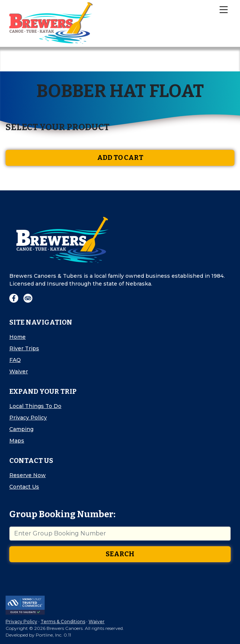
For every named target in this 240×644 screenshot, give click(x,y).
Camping (21, 429)
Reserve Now (28, 475)
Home (17, 337)
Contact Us (24, 487)
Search (120, 554)
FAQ (15, 360)
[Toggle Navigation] (223, 9)
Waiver (19, 371)
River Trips (24, 348)
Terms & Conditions (63, 622)
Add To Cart (120, 158)
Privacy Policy (28, 418)
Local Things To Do (35, 406)
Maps (17, 441)
